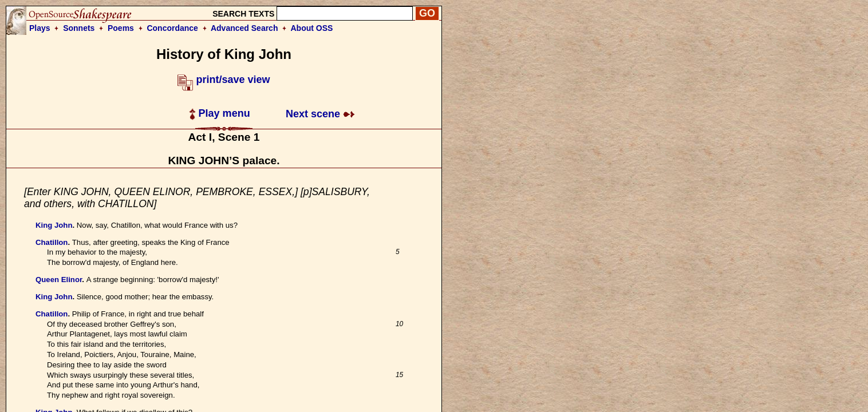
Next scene (320, 114)
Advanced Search (244, 28)
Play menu (220, 113)
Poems (121, 28)
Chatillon (52, 242)
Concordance (172, 28)
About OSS (312, 28)
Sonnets (79, 28)
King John (54, 225)
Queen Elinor (59, 280)
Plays (40, 28)
